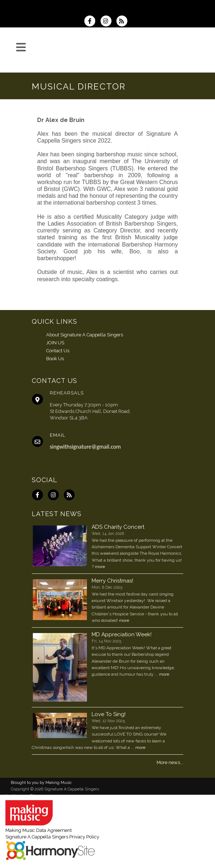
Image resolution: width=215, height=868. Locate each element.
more (100, 567)
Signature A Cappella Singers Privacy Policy (52, 837)
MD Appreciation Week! (122, 634)
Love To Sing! (109, 714)
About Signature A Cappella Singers (85, 335)
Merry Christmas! (112, 581)
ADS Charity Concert (118, 527)
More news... (170, 762)
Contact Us (58, 351)
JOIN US (55, 343)
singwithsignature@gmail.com (85, 447)
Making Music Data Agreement (39, 830)
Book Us (55, 359)
